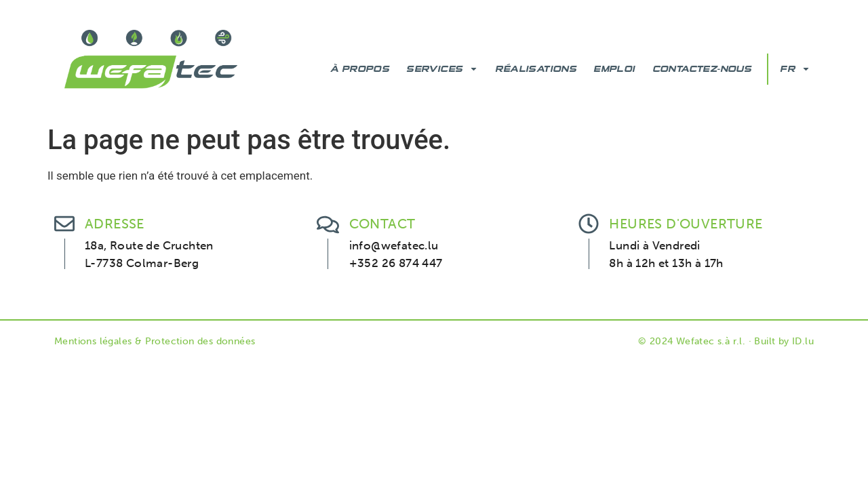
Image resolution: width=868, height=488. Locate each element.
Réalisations (536, 69)
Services (442, 69)
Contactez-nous (702, 69)
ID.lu (803, 341)
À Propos (360, 69)
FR (795, 69)
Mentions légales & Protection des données (155, 341)
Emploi (614, 69)
